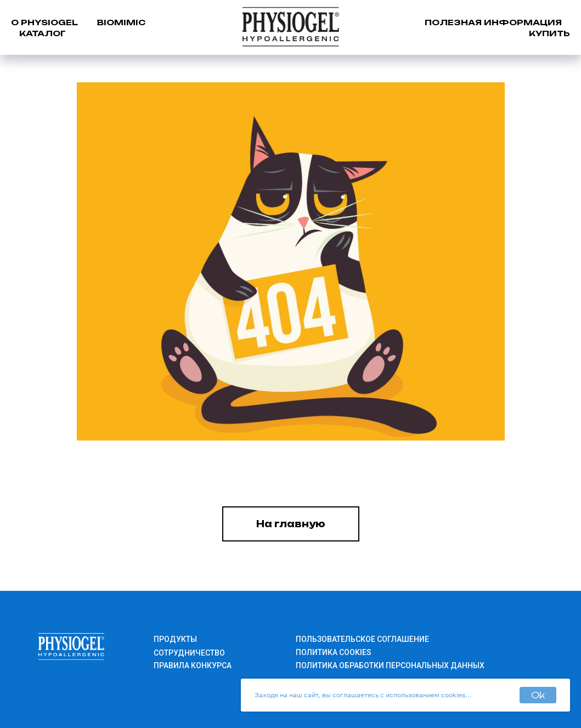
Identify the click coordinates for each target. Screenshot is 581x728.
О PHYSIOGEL (44, 22)
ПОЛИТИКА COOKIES (334, 652)
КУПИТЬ (549, 33)
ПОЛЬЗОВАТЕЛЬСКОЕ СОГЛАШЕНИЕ (362, 639)
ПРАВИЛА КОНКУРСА (193, 665)
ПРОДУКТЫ (175, 639)
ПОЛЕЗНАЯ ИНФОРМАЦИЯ (493, 22)
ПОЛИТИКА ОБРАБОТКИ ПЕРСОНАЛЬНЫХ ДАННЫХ (390, 665)
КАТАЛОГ (43, 33)
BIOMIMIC (121, 22)
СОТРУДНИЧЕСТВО (189, 653)
